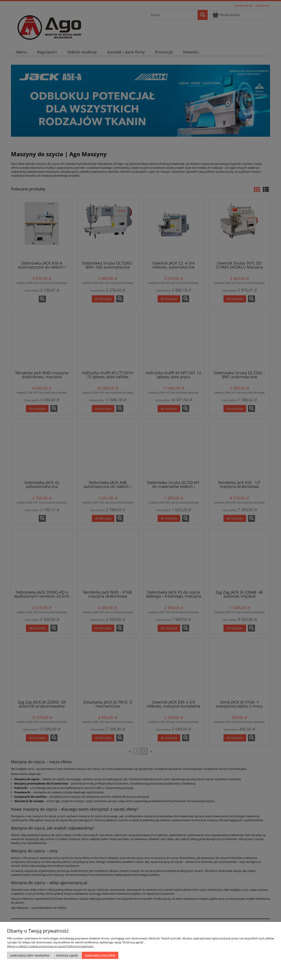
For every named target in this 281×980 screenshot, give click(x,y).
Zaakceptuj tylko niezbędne (30, 955)
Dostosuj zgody (67, 955)
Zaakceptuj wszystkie (100, 955)
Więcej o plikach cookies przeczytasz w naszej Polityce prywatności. (50, 946)
